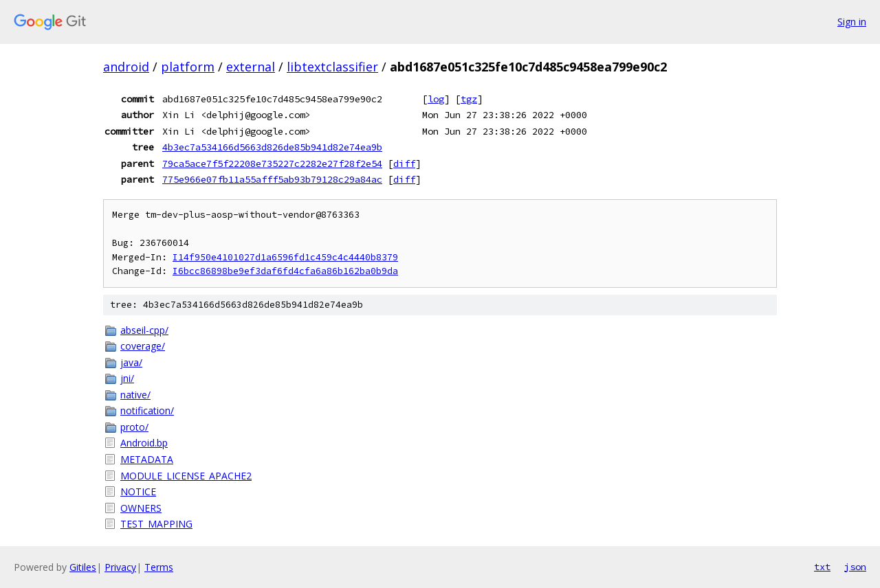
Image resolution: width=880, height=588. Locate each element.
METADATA (147, 459)
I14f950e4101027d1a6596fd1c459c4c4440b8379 (285, 257)
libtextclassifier (332, 67)
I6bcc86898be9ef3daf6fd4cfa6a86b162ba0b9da (285, 271)
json (855, 567)
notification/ (147, 410)
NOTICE (138, 491)
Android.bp (144, 443)
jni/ (127, 378)
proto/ (134, 427)
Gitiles (83, 567)
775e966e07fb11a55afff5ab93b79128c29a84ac (272, 179)
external (251, 67)
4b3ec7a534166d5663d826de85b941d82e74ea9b (272, 147)
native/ (135, 395)
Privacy (120, 567)
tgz (469, 99)
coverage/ (143, 346)
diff (404, 163)
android (126, 67)
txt (822, 567)
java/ (131, 362)
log (436, 99)
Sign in (852, 22)
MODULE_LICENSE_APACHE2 (186, 476)
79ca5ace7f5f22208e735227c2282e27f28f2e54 (272, 163)
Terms (159, 567)
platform (188, 67)
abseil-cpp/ (144, 330)
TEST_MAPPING (156, 524)
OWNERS (141, 508)
